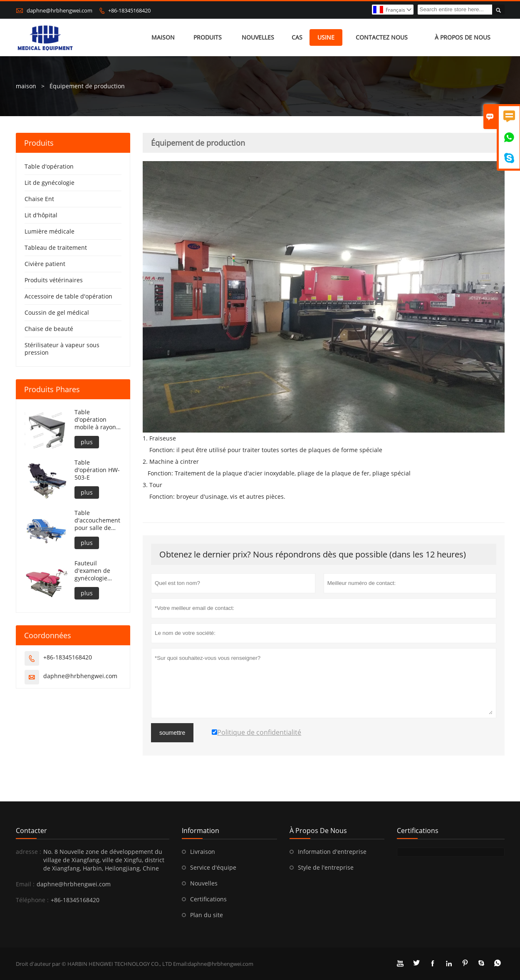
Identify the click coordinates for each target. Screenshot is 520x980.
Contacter (31, 831)
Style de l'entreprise (326, 867)
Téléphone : (32, 900)
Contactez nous (382, 37)
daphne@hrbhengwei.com (59, 10)
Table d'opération (49, 166)
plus (87, 442)
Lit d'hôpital (41, 215)
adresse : (28, 852)
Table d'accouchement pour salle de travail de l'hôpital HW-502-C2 (97, 520)
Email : (25, 884)
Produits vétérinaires (54, 280)
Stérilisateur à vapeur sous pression (62, 349)
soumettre (172, 733)
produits (208, 37)
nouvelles (258, 37)
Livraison (203, 852)
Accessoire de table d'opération (68, 296)
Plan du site (207, 915)
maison (163, 37)
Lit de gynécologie (50, 183)
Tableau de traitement (56, 247)
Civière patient (45, 264)
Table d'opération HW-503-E (97, 470)
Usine (326, 37)
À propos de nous (463, 37)
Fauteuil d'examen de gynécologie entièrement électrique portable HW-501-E (93, 571)
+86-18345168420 (129, 10)
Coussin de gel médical (57, 312)
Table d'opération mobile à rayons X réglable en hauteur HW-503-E (97, 420)
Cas (297, 37)
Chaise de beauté (49, 329)
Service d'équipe (213, 867)
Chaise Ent (39, 199)
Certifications (208, 899)
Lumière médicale (50, 231)
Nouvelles (204, 883)
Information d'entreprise (332, 852)
